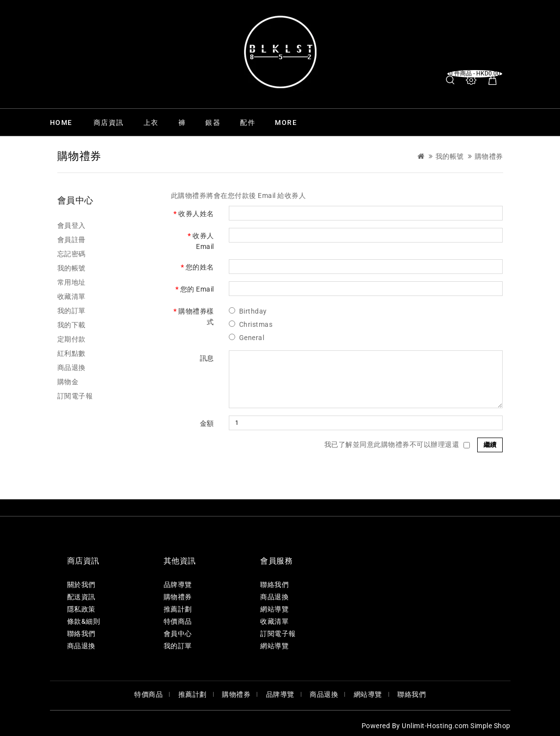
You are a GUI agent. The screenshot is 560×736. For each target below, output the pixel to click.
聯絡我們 (81, 634)
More (286, 123)
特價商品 (178, 621)
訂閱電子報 (75, 396)
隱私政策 (81, 609)
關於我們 (81, 585)
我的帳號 (450, 156)
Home (61, 123)
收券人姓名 (196, 214)
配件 (248, 123)
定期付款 (72, 339)
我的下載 (72, 325)
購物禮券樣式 (196, 317)
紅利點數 (72, 353)
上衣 (151, 123)
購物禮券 (489, 156)
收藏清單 (72, 296)
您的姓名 (200, 267)
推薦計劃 (178, 609)
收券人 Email (203, 241)
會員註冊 (72, 240)
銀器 (213, 123)
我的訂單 (72, 311)
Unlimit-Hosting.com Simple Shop (456, 726)
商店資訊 (109, 123)
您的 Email (197, 289)
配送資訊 (81, 597)
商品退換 (72, 368)
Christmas (256, 324)
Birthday (253, 311)
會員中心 (178, 634)
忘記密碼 (72, 254)
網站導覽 (274, 609)
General (252, 338)
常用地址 (72, 282)
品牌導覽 (178, 585)
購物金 (68, 382)
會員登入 (72, 225)
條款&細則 (84, 621)
